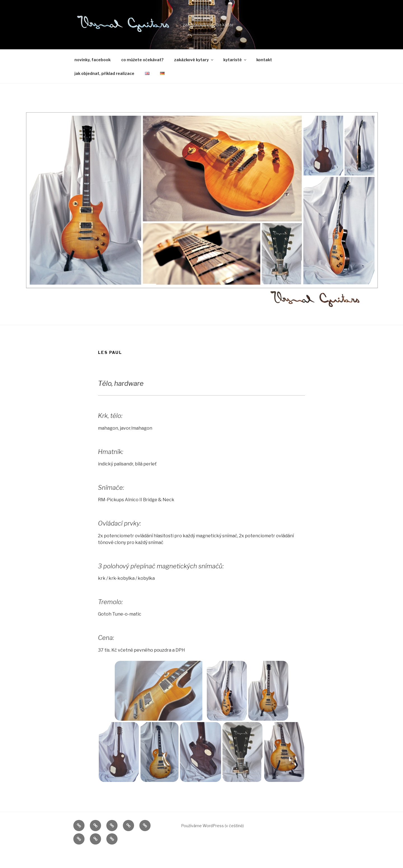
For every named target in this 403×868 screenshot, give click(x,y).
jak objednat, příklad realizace (104, 73)
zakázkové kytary (194, 60)
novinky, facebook (92, 60)
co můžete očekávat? (142, 60)
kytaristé (235, 60)
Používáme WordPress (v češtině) (212, 826)
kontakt (264, 60)
